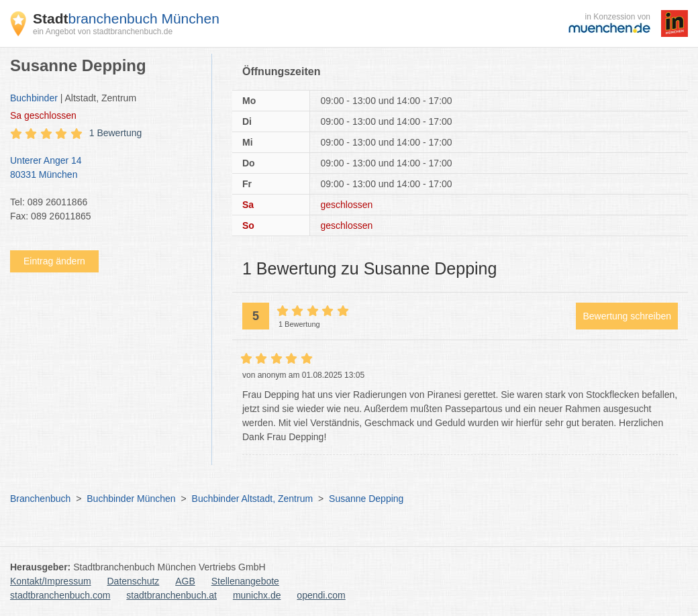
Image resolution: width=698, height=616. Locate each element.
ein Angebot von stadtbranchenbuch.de (103, 32)
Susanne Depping (366, 499)
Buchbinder (34, 98)
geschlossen (43, 115)
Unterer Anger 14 (104, 168)
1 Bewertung (116, 133)
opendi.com (321, 595)
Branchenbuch (40, 499)
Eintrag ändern (54, 261)
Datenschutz (134, 581)
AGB (185, 581)
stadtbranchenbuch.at (171, 595)
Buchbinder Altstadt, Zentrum (253, 499)
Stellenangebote (245, 581)
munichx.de (257, 595)
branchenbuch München (126, 18)
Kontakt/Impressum (51, 581)
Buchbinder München (131, 499)
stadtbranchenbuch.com (60, 595)
